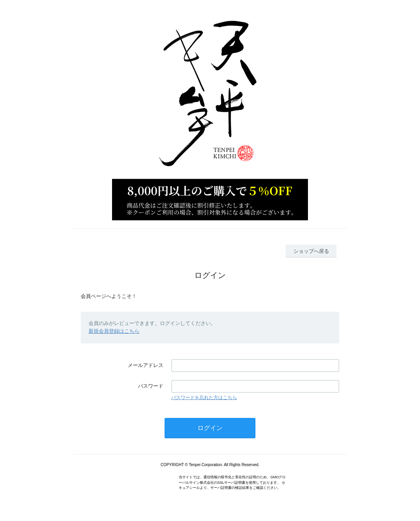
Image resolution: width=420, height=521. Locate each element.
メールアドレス (146, 365)
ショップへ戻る (311, 251)
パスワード (151, 386)
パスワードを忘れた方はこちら (204, 398)
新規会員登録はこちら (114, 331)
